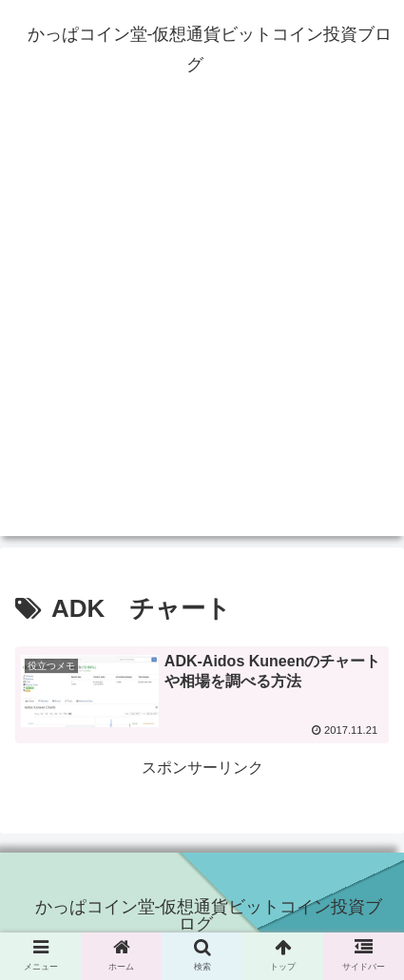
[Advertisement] (202, 334)
